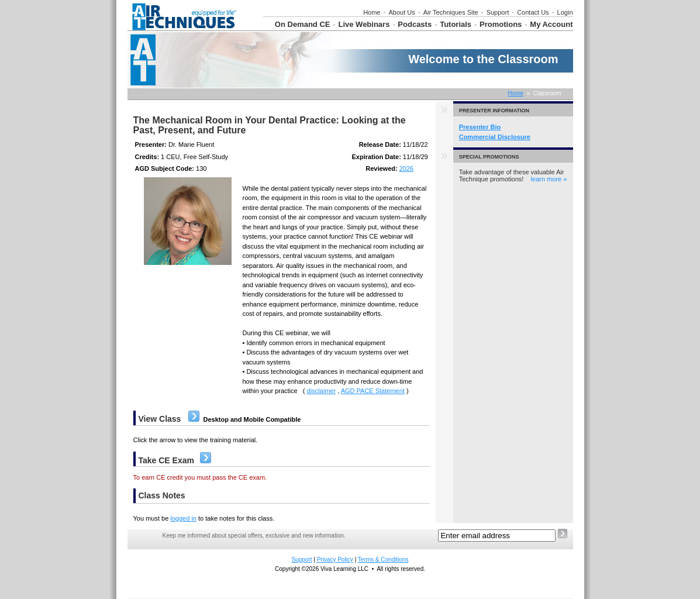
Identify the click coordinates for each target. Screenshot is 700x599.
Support (498, 12)
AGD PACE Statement (373, 391)
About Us (401, 12)
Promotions (501, 24)
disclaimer (322, 391)
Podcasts (415, 24)
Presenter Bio (480, 127)
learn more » (549, 179)
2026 (406, 168)
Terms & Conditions (383, 560)
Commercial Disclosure (495, 137)
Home (372, 12)
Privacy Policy (335, 560)
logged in (183, 518)
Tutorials (456, 24)
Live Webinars (364, 24)
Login (565, 12)
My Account (551, 24)
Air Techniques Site (451, 12)
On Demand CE (303, 24)
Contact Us (533, 12)
